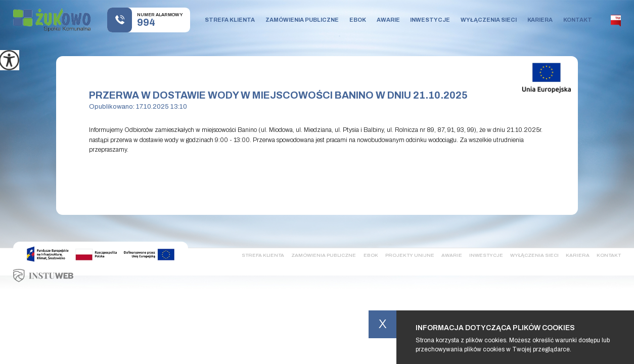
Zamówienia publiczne (302, 20)
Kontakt (578, 20)
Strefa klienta (230, 20)
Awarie (388, 20)
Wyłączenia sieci (489, 20)
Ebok (358, 20)
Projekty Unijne (410, 255)
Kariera (540, 20)
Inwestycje (430, 20)
